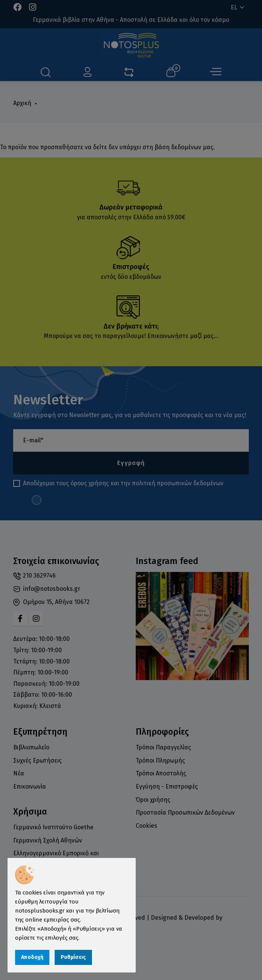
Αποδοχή (32, 957)
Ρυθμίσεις (73, 957)
